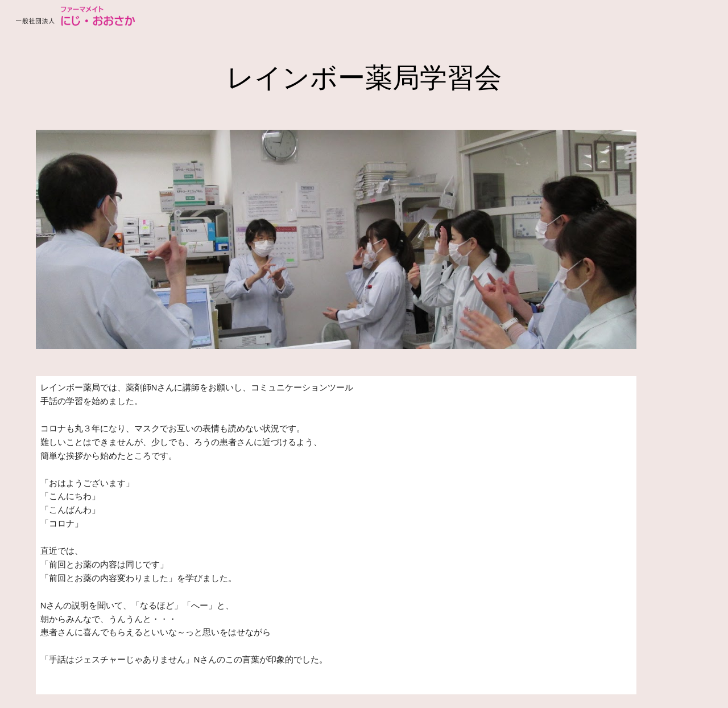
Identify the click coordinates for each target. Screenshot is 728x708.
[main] (364, 75)
